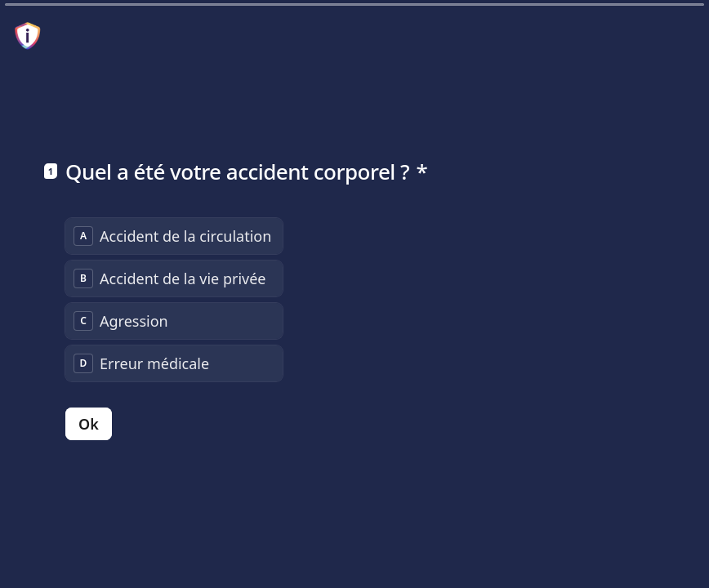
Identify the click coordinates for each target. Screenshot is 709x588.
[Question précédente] (642, 549)
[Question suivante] (670, 549)
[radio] (174, 236)
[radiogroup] (174, 300)
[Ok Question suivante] (89, 424)
